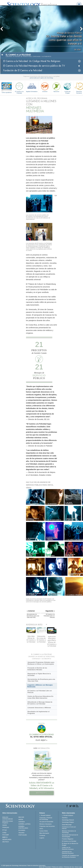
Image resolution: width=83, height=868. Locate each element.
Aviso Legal (78, 867)
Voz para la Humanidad (46, 822)
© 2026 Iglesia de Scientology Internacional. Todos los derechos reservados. (23, 865)
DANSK (5, 825)
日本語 (4, 833)
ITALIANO (21, 833)
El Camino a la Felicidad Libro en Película (40, 692)
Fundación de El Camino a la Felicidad (23, 70)
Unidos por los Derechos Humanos (68, 848)
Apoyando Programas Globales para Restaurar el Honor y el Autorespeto (41, 663)
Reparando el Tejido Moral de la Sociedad (39, 675)
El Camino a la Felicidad (19, 88)
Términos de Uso (69, 867)
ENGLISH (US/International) (8, 818)
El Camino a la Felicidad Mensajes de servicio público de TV (34, 66)
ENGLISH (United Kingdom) (8, 822)
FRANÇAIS (6, 827)
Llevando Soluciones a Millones (39, 708)
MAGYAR (21, 817)
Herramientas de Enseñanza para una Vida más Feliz (41, 680)
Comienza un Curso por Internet (69, 828)
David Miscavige (67, 825)
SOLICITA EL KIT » (41, 793)
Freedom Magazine (68, 839)
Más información (44, 833)
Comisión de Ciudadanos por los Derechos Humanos (70, 856)
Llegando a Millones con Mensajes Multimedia (40, 686)
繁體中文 (5, 837)
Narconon (56, 87)
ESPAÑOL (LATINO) (24, 824)
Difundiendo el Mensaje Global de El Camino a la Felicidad (40, 703)
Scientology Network (68, 820)
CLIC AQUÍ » (42, 740)
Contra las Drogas (67, 88)
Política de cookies (57, 867)
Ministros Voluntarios (46, 824)
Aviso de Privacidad (45, 867)
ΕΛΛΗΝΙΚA (22, 830)
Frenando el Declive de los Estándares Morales (37, 669)
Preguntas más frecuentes (47, 826)
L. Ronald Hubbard (45, 815)
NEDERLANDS (7, 839)
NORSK (21, 819)
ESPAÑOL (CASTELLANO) (23, 827)
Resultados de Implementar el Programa (38, 712)
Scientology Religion (68, 822)
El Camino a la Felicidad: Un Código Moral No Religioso (32, 61)
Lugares (42, 838)
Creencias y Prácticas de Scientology (46, 818)
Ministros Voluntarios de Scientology (69, 832)
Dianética (65, 818)
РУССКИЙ (5, 835)
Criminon (45, 87)
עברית (5, 830)
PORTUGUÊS (23, 835)
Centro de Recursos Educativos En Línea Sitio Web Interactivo (40, 697)
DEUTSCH (6, 842)
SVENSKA (22, 822)
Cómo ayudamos (7, 92)
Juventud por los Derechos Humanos (68, 852)
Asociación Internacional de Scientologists (70, 836)
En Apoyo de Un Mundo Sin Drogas (70, 844)
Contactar (42, 835)
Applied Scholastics (32, 87)
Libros (41, 829)
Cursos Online (44, 831)
